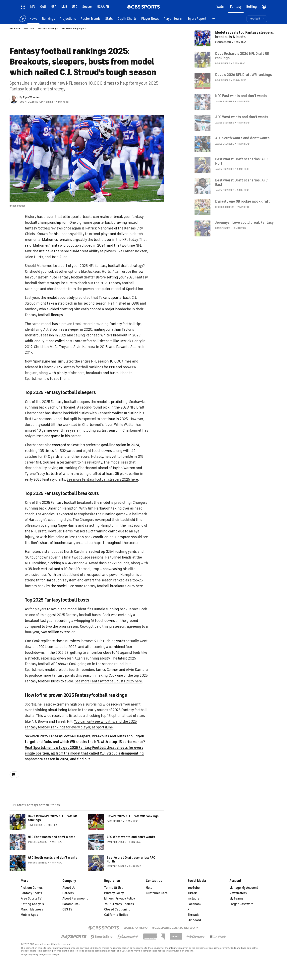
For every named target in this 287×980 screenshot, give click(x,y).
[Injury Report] (197, 18)
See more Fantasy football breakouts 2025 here (106, 586)
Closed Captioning (117, 909)
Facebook (194, 904)
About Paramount (75, 899)
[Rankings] (49, 18)
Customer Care (157, 893)
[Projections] (68, 18)
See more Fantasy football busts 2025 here (108, 681)
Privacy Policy (114, 893)
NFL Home (15, 28)
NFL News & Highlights (74, 28)
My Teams (236, 899)
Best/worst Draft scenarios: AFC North (131, 860)
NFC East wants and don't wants (52, 837)
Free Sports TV (31, 899)
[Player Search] (173, 18)
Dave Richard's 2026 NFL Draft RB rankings (53, 818)
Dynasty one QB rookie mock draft (243, 201)
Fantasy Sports (31, 893)
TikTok (192, 893)
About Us (69, 888)
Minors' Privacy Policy (120, 899)
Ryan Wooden (31, 97)
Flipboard (194, 920)
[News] (33, 18)
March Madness (32, 909)
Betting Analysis (32, 904)
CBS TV (67, 909)
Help (149, 888)
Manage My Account (244, 888)
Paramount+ (71, 904)
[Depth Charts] (127, 18)
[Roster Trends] (91, 18)
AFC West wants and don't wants (131, 837)
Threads (193, 915)
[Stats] (109, 18)
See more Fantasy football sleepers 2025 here (102, 479)
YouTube (194, 888)
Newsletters (238, 893)
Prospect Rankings (48, 28)
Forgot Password (241, 904)
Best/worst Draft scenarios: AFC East (241, 182)
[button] (214, 18)
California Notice (116, 915)
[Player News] (150, 18)
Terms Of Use (114, 888)
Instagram (195, 899)
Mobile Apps (29, 915)
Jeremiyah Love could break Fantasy (244, 222)
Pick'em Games (32, 888)
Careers (68, 893)
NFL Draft (29, 28)
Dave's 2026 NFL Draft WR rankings (133, 816)
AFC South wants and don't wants (53, 858)
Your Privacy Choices (119, 904)
